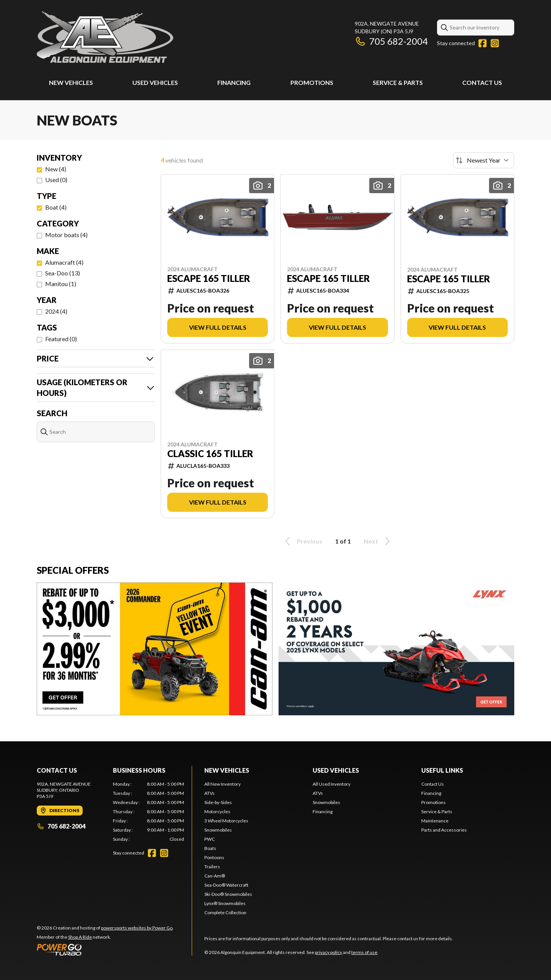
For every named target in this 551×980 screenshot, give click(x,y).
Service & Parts (398, 82)
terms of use (364, 952)
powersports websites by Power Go (137, 928)
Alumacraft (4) (64, 262)
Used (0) (56, 180)
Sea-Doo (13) (63, 273)
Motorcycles (217, 812)
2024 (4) (56, 311)
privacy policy (328, 952)
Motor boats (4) (66, 235)
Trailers (212, 867)
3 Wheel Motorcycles (226, 821)
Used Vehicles (155, 82)
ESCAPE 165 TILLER (209, 278)
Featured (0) (61, 339)
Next (378, 541)
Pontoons (214, 857)
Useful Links (442, 770)
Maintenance (435, 821)
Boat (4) (56, 207)
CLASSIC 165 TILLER (210, 454)
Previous (302, 541)
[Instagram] (495, 43)
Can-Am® (215, 876)
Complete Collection (225, 912)
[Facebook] (483, 43)
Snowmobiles (218, 830)
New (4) (56, 169)
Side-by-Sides (218, 802)
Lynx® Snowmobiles (225, 903)
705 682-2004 (391, 41)
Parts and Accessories (444, 830)
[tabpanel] (149, 812)
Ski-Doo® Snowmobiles (228, 894)
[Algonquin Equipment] (105, 37)
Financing (234, 82)
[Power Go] (105, 949)
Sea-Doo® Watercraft (226, 885)
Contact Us (482, 82)
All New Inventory (223, 784)
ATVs (209, 793)
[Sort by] (484, 160)
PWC (209, 839)
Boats (210, 848)
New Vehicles (71, 82)
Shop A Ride (80, 937)
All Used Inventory (332, 784)
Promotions (312, 82)
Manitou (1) (61, 284)
